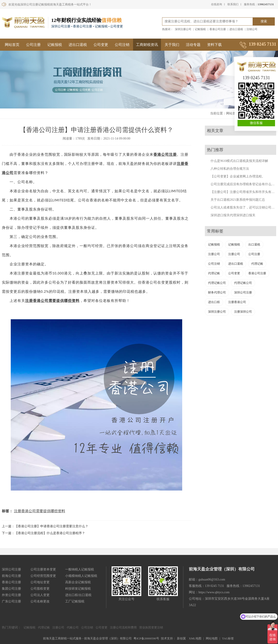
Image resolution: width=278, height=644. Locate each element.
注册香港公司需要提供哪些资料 (40, 511)
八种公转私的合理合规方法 (230, 169)
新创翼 (181, 638)
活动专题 (193, 45)
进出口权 (214, 302)
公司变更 (101, 45)
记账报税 (200, 29)
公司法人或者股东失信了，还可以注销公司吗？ (244, 207)
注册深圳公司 (243, 312)
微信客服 (256, 123)
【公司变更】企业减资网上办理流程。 (238, 176)
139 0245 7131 (256, 78)
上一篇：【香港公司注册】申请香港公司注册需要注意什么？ (45, 526)
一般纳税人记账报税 (80, 569)
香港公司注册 (218, 29)
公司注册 (33, 45)
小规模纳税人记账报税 (81, 576)
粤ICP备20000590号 (146, 638)
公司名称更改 (40, 601)
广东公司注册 (11, 601)
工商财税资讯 (147, 45)
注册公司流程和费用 (123, 627)
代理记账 (257, 264)
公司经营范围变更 (43, 576)
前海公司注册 (11, 576)
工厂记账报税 (75, 601)
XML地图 (195, 638)
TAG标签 (228, 638)
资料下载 (214, 45)
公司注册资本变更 (43, 569)
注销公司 (252, 29)
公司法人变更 (40, 595)
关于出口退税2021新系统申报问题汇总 (238, 200)
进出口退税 (236, 29)
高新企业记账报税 (78, 582)
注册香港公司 (237, 302)
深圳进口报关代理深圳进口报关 (233, 215)
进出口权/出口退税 (78, 595)
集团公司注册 (11, 589)
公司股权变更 (40, 589)
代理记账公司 (217, 283)
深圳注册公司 (183, 29)
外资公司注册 (11, 595)
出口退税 (254, 244)
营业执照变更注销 (151, 627)
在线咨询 (217, 4)
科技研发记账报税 (78, 589)
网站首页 (12, 45)
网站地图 (212, 638)
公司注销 (122, 45)
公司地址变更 (40, 582)
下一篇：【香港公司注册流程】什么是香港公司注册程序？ (43, 533)
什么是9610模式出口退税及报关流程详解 (239, 161)
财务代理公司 (217, 292)
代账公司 (73, 627)
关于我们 (172, 45)
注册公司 (214, 254)
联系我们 (233, 4)
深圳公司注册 (243, 292)
